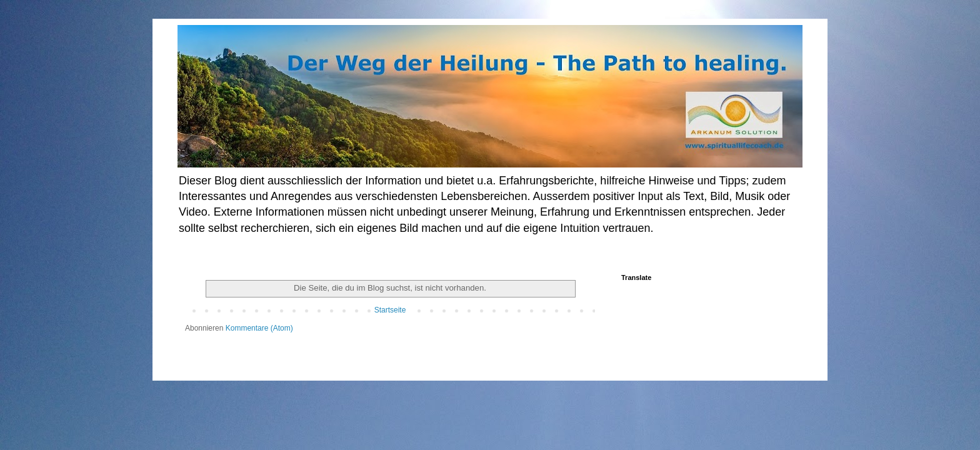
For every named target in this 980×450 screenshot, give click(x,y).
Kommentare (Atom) (259, 328)
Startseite (390, 310)
